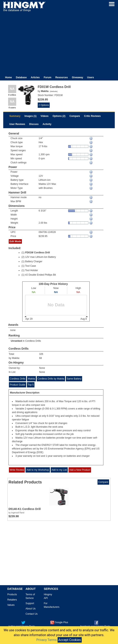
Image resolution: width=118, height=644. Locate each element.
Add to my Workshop (38, 470)
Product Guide (18, 385)
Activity (47, 124)
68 (40, 358)
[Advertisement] (59, 42)
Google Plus (59, 622)
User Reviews (17, 124)
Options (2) (59, 116)
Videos (45, 116)
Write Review (17, 470)
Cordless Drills (33, 341)
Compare (75, 116)
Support (30, 603)
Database (21, 77)
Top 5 (31, 385)
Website (54, 91)
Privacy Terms (46, 640)
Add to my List (59, 470)
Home (8, 77)
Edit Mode (15, 241)
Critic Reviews (92, 116)
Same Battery (74, 379)
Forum (48, 77)
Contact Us (32, 614)
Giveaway (77, 77)
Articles (35, 77)
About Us (31, 609)
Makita (31, 379)
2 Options (44, 105)
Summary (15, 116)
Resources (62, 77)
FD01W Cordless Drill (38, 253)
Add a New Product (80, 470)
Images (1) (31, 116)
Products (12, 594)
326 (41, 354)
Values (11, 605)
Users (91, 77)
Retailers (12, 600)
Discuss (34, 124)
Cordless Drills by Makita (51, 379)
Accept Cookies (70, 640)
